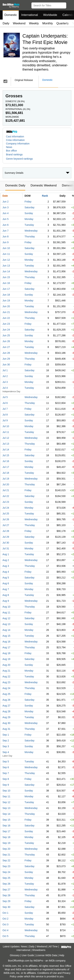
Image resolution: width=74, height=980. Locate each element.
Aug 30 (6, 723)
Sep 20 (6, 849)
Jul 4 (5, 388)
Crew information (15, 140)
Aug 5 (6, 578)
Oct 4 (5, 930)
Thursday (30, 236)
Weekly (34, 23)
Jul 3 (5, 382)
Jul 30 (6, 543)
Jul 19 (6, 479)
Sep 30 (6, 907)
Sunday (29, 213)
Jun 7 (5, 231)
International (30, 15)
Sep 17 (6, 831)
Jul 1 (5, 370)
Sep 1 (6, 735)
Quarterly (63, 23)
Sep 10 (6, 791)
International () (18, 109)
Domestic (11, 15)
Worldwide (50, 15)
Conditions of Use (47, 973)
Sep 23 (6, 866)
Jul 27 (6, 525)
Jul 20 (6, 484)
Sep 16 (6, 826)
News (9, 147)
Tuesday (29, 225)
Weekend (19, 23)
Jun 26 (6, 341)
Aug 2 (6, 560)
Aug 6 (6, 583)
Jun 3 (5, 207)
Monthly (48, 23)
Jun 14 (6, 271)
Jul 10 (6, 426)
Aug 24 (6, 688)
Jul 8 (5, 415)
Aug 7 (6, 589)
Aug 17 (6, 647)
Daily (6, 23)
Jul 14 (6, 450)
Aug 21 (6, 671)
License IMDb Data (47, 955)
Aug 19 (6, 659)
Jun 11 (6, 254)
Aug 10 (6, 607)
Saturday (29, 207)
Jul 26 (6, 519)
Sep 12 (6, 802)
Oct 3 (5, 924)
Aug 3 (6, 566)
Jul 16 (6, 461)
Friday (28, 202)
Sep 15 (6, 820)
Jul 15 (6, 455)
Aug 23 (6, 682)
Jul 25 (6, 514)
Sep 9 (6, 785)
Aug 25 (6, 694)
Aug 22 (6, 676)
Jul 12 (6, 438)
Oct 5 (5, 936)
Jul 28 (6, 531)
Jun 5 (5, 219)
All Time (53, 946)
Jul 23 (6, 502)
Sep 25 (6, 878)
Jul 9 (5, 420)
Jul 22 (6, 496)
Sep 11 (6, 796)
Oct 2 (5, 919)
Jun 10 (6, 248)
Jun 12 (6, 260)
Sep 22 (6, 860)
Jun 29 (6, 359)
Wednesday (31, 231)
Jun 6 (5, 225)
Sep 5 (6, 761)
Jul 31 (6, 548)
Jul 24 (6, 508)
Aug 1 (6, 554)
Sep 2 (6, 741)
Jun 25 (6, 335)
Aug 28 (6, 711)
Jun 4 (5, 213)
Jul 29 (6, 537)
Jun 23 (6, 324)
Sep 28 (6, 895)
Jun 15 (6, 277)
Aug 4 (6, 572)
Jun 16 (6, 283)
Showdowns (39, 950)
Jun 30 (6, 365)
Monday (29, 219)
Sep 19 (6, 843)
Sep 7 (6, 773)
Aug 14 (6, 630)
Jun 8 (5, 236)
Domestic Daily (15, 185)
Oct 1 (5, 913)
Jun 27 (6, 347)
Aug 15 (6, 636)
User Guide (28, 955)
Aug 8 (6, 595)
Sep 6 (6, 767)
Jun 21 (6, 312)
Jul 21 (6, 490)
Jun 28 (6, 353)
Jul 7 (5, 409)
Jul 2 (5, 376)
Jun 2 (5, 202)
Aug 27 (6, 706)
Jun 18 (6, 295)
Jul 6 (5, 403)
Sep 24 (6, 872)
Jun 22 (6, 318)
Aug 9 (6, 601)
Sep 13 (6, 808)
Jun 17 (6, 289)
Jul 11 (6, 432)
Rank (45, 196)
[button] (70, 5)
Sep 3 (6, 746)
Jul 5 (5, 397)
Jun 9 (5, 242)
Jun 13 (6, 266)
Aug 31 (6, 729)
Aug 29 (6, 717)
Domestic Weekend (44, 185)
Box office (11, 151)
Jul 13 (6, 444)
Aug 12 (6, 618)
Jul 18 (6, 473)
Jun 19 (6, 301)
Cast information (15, 136)
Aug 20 (6, 665)
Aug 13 (6, 624)
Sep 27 (6, 890)
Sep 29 (6, 901)
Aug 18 (6, 653)
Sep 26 (6, 884)
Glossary (15, 955)
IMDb (52, 961)
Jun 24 (6, 330)
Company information (18, 144)
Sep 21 (6, 855)
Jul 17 (6, 467)
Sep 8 (6, 779)
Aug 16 (6, 642)
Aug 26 (6, 700)
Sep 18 (6, 837)
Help (62, 955)
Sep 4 (6, 752)
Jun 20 (6, 306)
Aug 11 (6, 612)
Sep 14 (6, 814)
